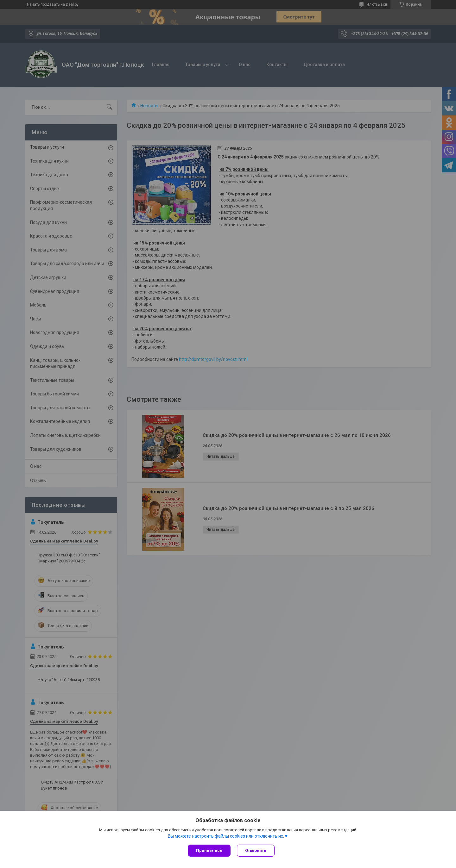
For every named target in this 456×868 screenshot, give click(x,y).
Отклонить (256, 850)
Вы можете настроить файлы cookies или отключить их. (226, 836)
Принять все (209, 850)
